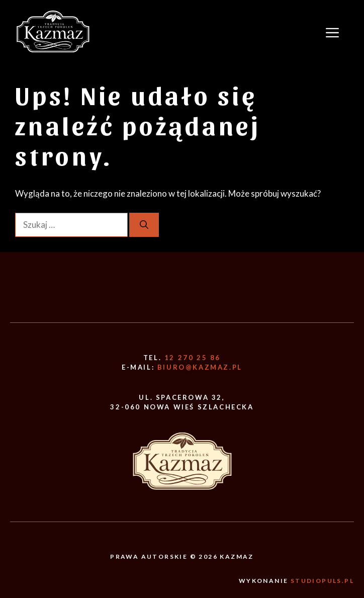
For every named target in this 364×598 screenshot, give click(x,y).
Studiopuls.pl (322, 581)
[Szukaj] (144, 225)
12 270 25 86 (193, 358)
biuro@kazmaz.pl (200, 367)
